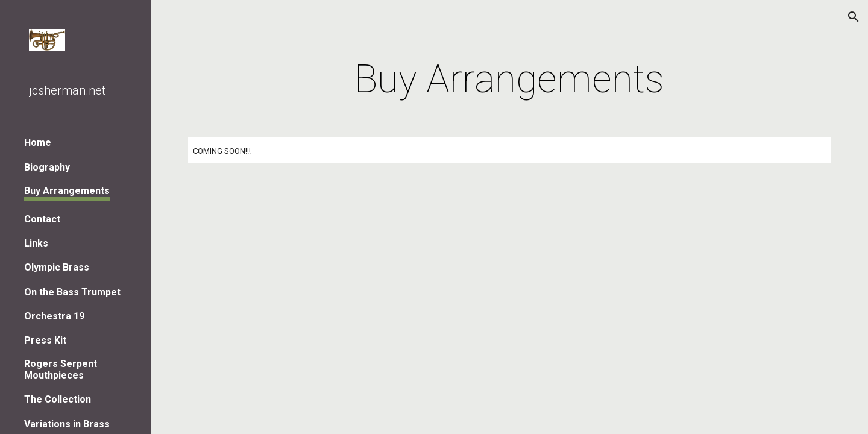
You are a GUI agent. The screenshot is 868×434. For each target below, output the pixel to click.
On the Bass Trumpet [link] (72, 292)
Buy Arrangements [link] (67, 191)
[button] (854, 17)
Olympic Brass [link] (57, 267)
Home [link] (38, 143)
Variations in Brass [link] (67, 424)
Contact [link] (42, 219)
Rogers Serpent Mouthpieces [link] (61, 370)
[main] (509, 80)
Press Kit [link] (45, 340)
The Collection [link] (58, 399)
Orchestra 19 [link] (54, 316)
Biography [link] (47, 167)
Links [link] (36, 243)
